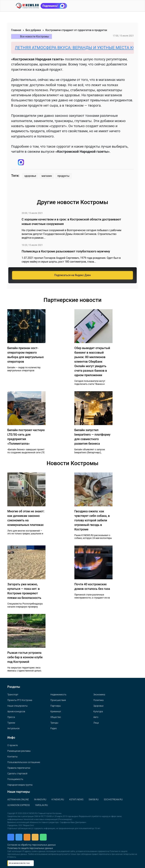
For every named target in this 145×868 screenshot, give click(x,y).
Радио (54, 728)
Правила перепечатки (19, 768)
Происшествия (58, 700)
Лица (96, 723)
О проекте (13, 745)
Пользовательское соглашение (24, 762)
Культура (98, 712)
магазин (47, 176)
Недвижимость (58, 695)
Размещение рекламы (19, 751)
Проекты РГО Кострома (20, 700)
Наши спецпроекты (17, 706)
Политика (98, 700)
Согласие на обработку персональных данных (32, 845)
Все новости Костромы (35, 36)
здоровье (30, 176)
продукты (63, 176)
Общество (56, 717)
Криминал (56, 712)
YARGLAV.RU (42, 805)
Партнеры (56, 706)
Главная (16, 30)
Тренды (54, 723)
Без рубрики (33, 30)
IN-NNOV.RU (40, 800)
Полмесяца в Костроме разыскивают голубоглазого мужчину (66, 251)
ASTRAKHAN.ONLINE (18, 800)
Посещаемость (15, 779)
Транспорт (13, 695)
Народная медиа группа (20, 785)
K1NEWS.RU (58, 800)
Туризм (11, 723)
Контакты (12, 757)
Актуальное (13, 728)
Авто (96, 717)
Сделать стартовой (17, 774)
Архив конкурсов (16, 712)
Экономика (99, 695)
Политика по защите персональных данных (30, 848)
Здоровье (98, 706)
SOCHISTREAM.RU (113, 800)
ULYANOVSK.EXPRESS (19, 805)
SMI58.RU (94, 800)
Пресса (11, 717)
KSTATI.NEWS (76, 800)
